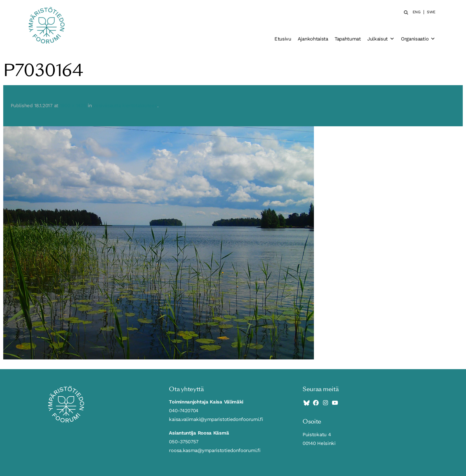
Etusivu (283, 39)
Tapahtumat (348, 39)
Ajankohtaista (313, 39)
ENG (417, 12)
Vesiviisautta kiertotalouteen (125, 106)
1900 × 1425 (73, 106)
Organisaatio (418, 39)
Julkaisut (381, 39)
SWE (431, 12)
